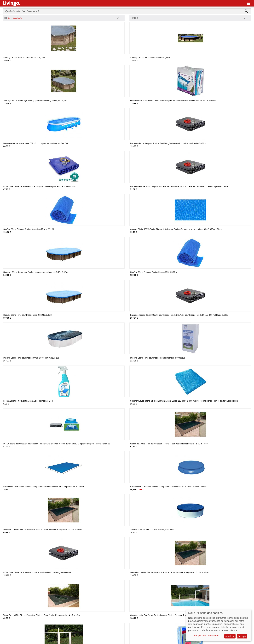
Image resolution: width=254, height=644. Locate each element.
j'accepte (242, 636)
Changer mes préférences (206, 636)
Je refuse (230, 636)
